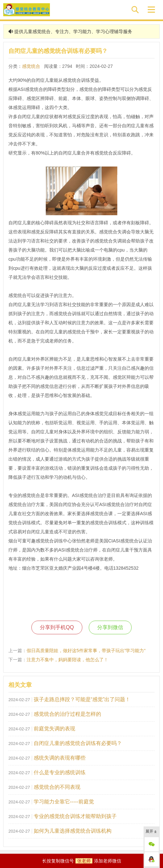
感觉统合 (31, 66)
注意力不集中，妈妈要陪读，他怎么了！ (67, 660)
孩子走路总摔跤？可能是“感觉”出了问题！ (82, 699)
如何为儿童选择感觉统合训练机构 (73, 831)
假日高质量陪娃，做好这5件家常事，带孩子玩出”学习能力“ (86, 651)
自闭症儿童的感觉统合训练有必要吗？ (78, 743)
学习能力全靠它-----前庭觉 (64, 802)
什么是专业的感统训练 (60, 772)
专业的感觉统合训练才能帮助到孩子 (75, 816)
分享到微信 (110, 627)
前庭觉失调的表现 (54, 729)
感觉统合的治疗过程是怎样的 (67, 714)
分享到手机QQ (57, 627)
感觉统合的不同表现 (57, 787)
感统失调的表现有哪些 (60, 758)
